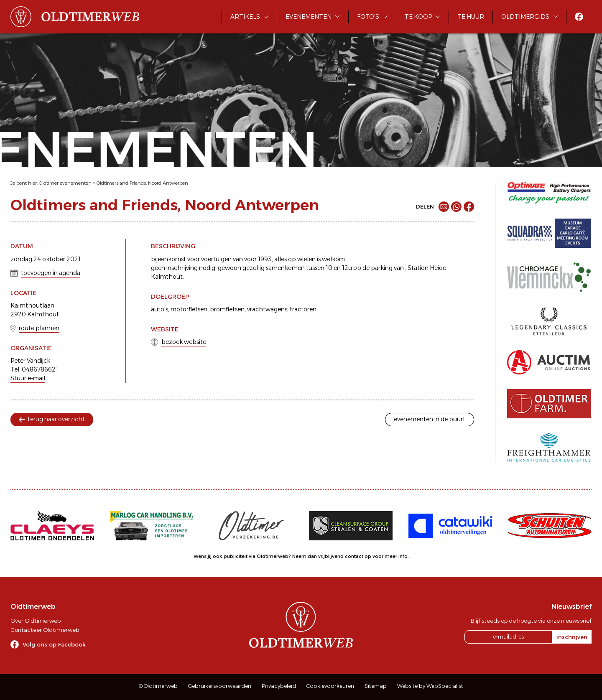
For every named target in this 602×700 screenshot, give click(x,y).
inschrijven (572, 637)
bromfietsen (227, 309)
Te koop (418, 17)
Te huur (471, 17)
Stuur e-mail (28, 378)
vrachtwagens (267, 309)
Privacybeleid (279, 686)
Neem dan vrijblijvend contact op (332, 556)
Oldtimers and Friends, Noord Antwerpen (142, 183)
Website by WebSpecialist (430, 686)
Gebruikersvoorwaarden (220, 686)
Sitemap (376, 686)
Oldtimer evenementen (65, 183)
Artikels (245, 17)
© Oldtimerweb (158, 686)
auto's (159, 309)
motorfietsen (189, 309)
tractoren (303, 309)
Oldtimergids (525, 17)
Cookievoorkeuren (330, 686)
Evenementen (309, 17)
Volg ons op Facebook (54, 644)
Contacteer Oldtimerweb (45, 630)
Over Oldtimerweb (36, 621)
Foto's (368, 17)
